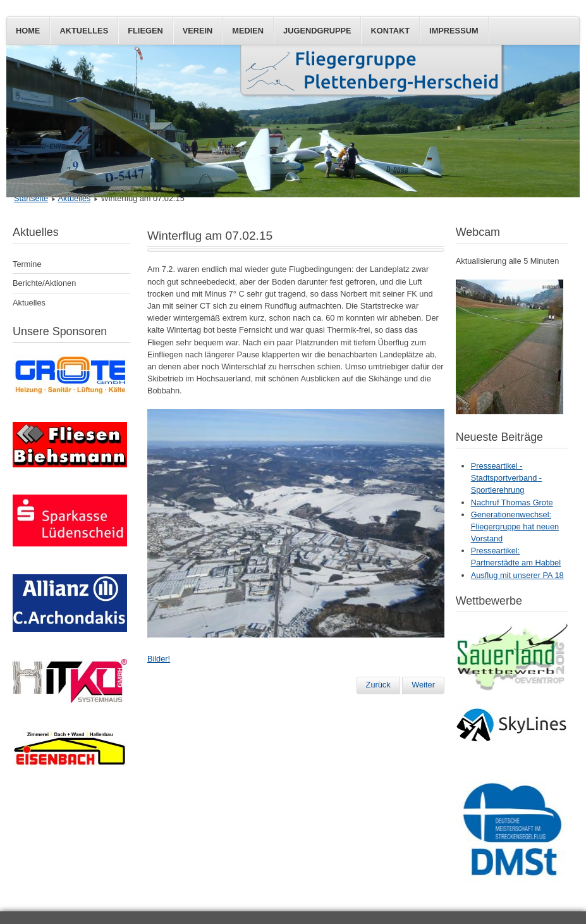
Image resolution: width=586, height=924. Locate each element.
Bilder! (159, 659)
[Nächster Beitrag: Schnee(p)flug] (423, 685)
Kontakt (390, 31)
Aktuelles (84, 31)
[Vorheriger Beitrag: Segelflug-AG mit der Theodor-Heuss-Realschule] (378, 685)
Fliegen (145, 31)
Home (28, 31)
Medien (248, 31)
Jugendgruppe (317, 31)
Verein (198, 31)
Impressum (454, 31)
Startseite (31, 198)
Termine (27, 264)
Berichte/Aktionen (44, 283)
